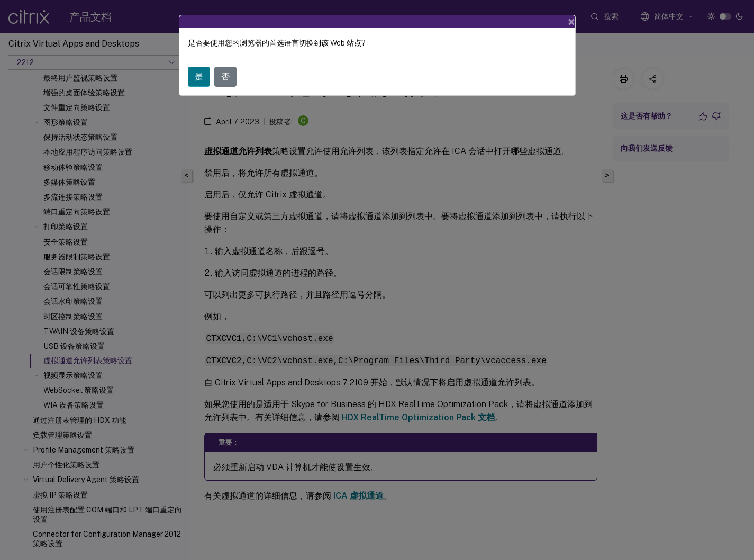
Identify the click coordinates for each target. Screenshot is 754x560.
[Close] (571, 22)
